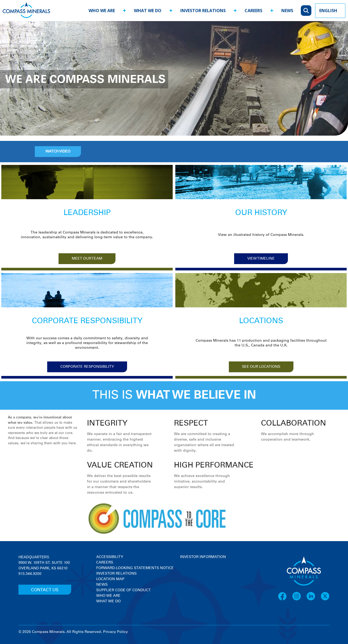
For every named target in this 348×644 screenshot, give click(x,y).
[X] (325, 600)
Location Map (110, 579)
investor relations (203, 11)
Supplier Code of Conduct (124, 590)
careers (253, 11)
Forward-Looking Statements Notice (135, 568)
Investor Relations (116, 574)
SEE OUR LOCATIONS (261, 367)
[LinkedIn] (313, 600)
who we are (102, 11)
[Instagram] (299, 600)
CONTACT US (45, 590)
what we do (148, 11)
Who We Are (108, 596)
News (102, 585)
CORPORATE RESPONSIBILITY (87, 367)
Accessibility (110, 557)
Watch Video (58, 151)
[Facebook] (285, 600)
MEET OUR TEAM (87, 259)
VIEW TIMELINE (261, 259)
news (287, 11)
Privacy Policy (115, 632)
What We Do (108, 601)
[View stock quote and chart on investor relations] (204, 579)
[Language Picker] (330, 11)
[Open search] (306, 11)
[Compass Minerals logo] (26, 11)
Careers (105, 562)
